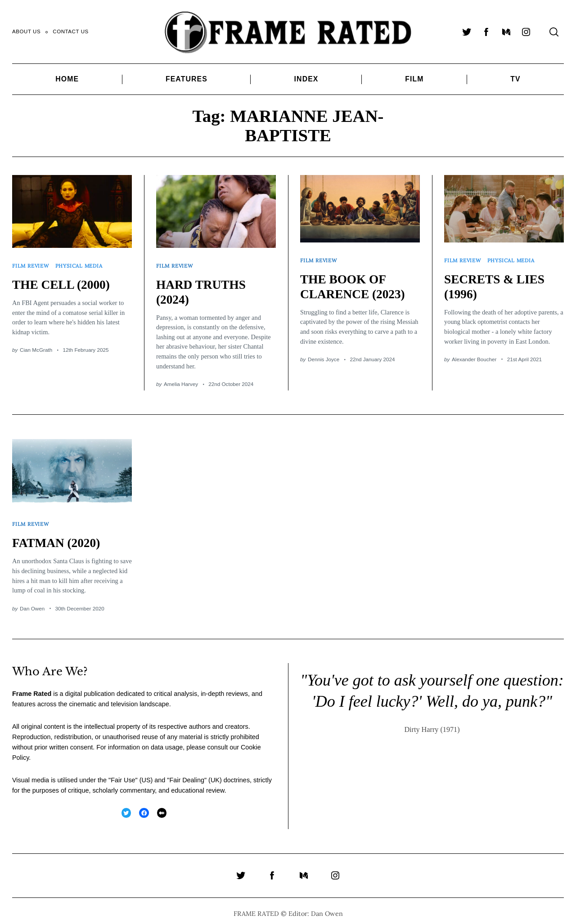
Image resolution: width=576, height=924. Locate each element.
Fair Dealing (187, 774)
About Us (26, 31)
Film (414, 79)
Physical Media (81, 264)
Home (67, 79)
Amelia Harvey (181, 381)
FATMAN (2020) (58, 537)
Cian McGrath (36, 347)
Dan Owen (32, 602)
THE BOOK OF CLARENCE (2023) (355, 283)
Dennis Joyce (324, 356)
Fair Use (123, 774)
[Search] (554, 32)
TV (515, 79)
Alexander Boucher (474, 356)
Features (187, 79)
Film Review (31, 264)
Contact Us (71, 31)
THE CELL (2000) (63, 281)
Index (306, 79)
